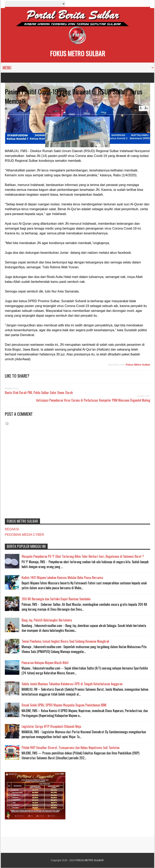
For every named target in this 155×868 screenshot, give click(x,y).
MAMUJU (24, 109)
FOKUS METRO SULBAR (78, 53)
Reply (11, 109)
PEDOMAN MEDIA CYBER (25, 535)
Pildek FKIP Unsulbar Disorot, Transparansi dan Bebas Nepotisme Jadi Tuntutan (71, 748)
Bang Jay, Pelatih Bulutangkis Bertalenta (47, 620)
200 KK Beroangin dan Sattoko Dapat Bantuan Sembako (56, 599)
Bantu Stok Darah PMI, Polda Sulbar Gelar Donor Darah (39, 393)
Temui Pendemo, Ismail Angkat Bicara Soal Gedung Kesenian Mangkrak (65, 641)
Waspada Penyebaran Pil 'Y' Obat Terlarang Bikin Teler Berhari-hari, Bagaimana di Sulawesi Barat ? (83, 556)
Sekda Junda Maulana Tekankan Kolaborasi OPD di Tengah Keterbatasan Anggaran (72, 684)
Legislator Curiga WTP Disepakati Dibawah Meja (51, 726)
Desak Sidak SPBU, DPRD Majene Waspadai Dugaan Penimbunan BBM (64, 705)
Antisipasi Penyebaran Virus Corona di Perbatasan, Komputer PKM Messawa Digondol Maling (93, 400)
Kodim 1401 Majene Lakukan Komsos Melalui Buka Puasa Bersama (62, 578)
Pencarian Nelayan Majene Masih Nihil (45, 663)
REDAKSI (12, 529)
